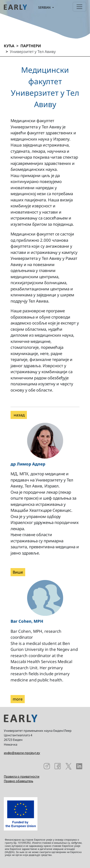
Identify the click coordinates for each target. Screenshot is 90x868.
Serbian (45, 7)
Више (18, 572)
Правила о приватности (22, 776)
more (18, 699)
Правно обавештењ (18, 781)
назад (19, 415)
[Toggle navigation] (79, 7)
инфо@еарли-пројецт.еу (22, 753)
